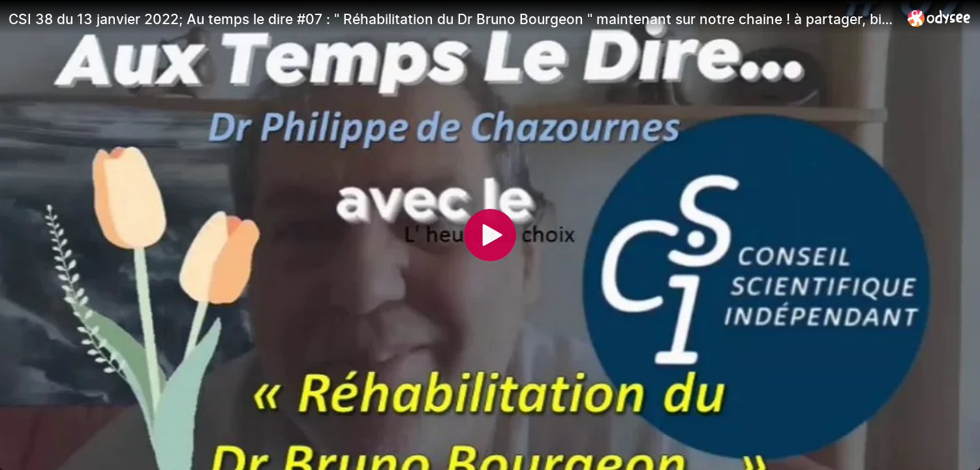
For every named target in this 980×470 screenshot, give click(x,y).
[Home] (939, 18)
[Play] (490, 235)
